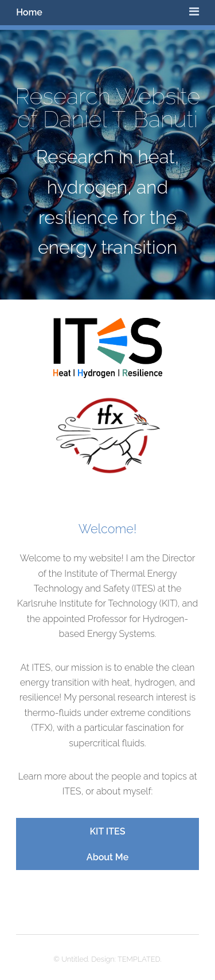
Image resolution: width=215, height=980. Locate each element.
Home (29, 12)
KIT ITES (108, 831)
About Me (107, 857)
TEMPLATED (139, 959)
